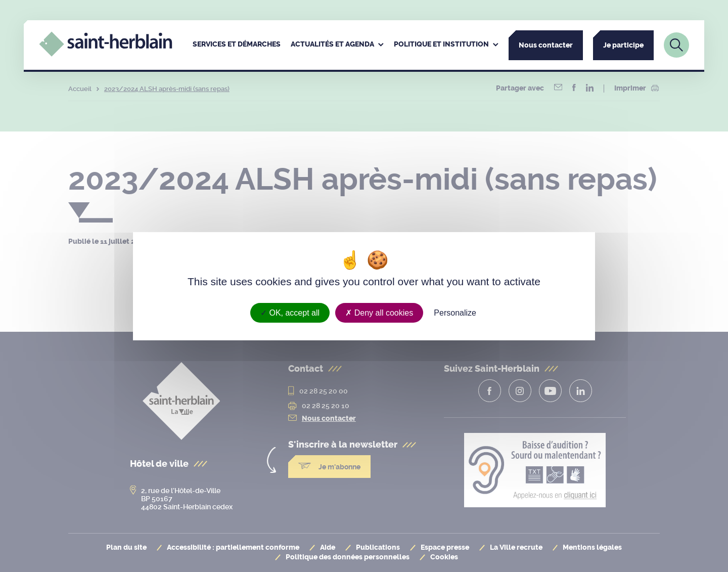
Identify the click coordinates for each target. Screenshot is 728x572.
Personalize (455, 312)
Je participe (623, 45)
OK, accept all (290, 312)
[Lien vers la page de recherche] (676, 45)
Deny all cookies (379, 312)
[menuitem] (237, 45)
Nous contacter (546, 45)
